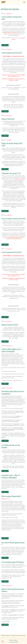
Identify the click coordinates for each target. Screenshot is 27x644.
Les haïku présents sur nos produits (11, 446)
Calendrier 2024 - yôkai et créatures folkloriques (11, 477)
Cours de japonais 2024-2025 (12, 252)
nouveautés (9, 14)
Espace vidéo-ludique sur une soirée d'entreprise (11, 350)
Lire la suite (5, 45)
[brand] (4, 2)
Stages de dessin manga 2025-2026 (12, 145)
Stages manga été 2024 (10, 325)
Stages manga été (8, 119)
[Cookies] (3, 641)
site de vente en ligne (20, 179)
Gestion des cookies (14, 642)
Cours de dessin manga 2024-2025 (13, 219)
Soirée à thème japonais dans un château (13, 590)
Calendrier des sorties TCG (11, 174)
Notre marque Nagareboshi (11, 496)
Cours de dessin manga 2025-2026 (12, 18)
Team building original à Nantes (13, 562)
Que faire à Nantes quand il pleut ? (13, 544)
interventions (9, 346)
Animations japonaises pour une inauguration (13, 393)
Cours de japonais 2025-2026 (12, 53)
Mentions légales (14, 640)
